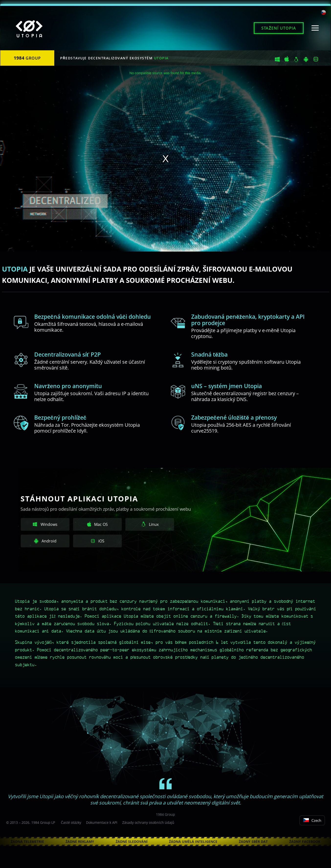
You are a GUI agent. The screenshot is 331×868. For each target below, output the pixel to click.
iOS (97, 541)
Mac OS (97, 524)
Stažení (279, 28)
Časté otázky (71, 822)
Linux (150, 524)
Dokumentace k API (102, 822)
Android (45, 541)
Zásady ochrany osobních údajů (148, 822)
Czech (312, 820)
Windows (45, 524)
